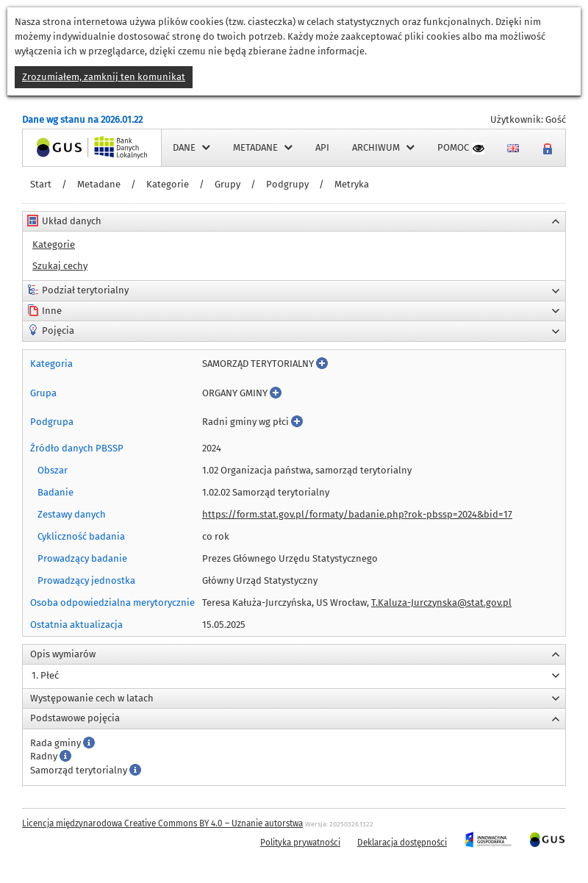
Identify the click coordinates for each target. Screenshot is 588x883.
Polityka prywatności (300, 843)
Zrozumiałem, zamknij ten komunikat (104, 77)
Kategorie (168, 184)
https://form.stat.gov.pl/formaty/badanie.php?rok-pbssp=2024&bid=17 (357, 514)
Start (41, 184)
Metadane (99, 184)
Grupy (227, 184)
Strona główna (54, 147)
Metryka (352, 184)
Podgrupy (287, 184)
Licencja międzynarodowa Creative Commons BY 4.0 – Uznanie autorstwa (162, 823)
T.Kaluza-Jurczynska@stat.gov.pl (441, 603)
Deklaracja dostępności (402, 843)
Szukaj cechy (60, 266)
